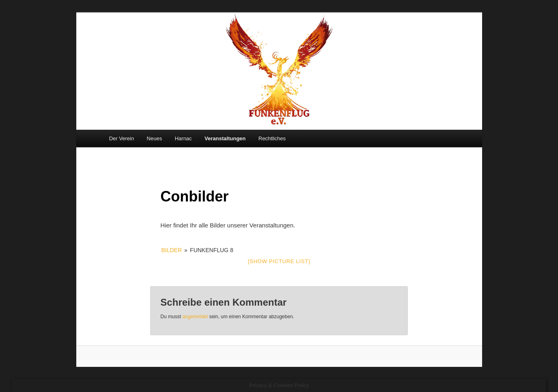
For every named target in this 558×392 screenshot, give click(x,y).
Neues (155, 138)
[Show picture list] (279, 261)
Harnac (183, 138)
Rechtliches (272, 138)
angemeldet (195, 317)
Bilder (171, 250)
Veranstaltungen (225, 138)
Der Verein (122, 138)
